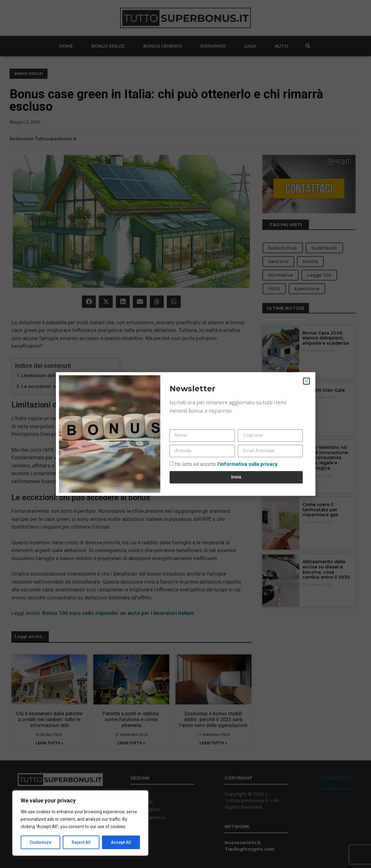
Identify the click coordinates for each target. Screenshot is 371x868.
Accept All (121, 842)
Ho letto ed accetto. (227, 464)
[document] (185, 434)
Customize (41, 842)
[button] (306, 381)
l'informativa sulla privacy (247, 464)
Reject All (81, 842)
